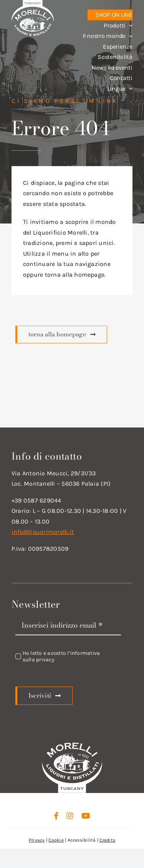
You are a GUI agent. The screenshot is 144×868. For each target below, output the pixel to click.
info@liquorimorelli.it (43, 532)
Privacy (37, 840)
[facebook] (56, 816)
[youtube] (86, 816)
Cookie (56, 840)
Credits (107, 840)
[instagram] (70, 816)
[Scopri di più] (61, 334)
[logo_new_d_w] (72, 745)
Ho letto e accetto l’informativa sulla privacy (61, 656)
